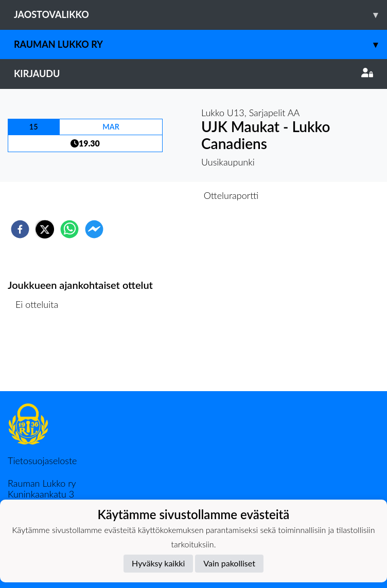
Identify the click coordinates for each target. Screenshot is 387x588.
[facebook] (20, 229)
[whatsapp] (69, 229)
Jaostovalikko (200, 15)
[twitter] (45, 229)
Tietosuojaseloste (42, 461)
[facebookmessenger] (94, 229)
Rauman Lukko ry (200, 44)
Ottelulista (41, 356)
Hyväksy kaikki (158, 563)
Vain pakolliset (229, 563)
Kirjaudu (193, 73)
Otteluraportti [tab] (231, 195)
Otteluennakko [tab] (158, 195)
